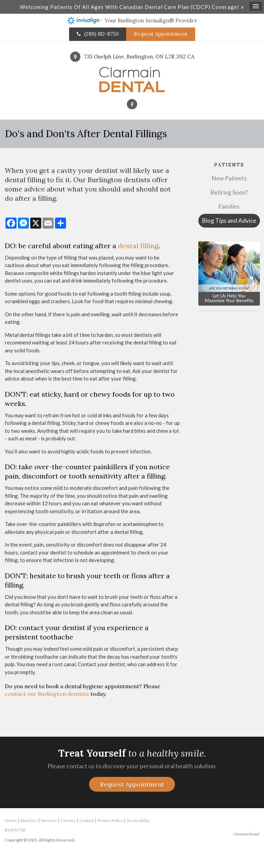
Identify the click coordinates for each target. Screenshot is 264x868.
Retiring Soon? (229, 192)
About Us (29, 820)
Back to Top (15, 830)
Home (11, 820)
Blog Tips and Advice (229, 221)
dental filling (138, 246)
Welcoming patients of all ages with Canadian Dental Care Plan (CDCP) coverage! (130, 7)
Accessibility (138, 820)
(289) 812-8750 (101, 34)
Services (49, 820)
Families (229, 206)
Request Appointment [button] (161, 34)
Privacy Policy (110, 820)
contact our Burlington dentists (47, 694)
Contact (87, 820)
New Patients (229, 178)
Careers (68, 820)
